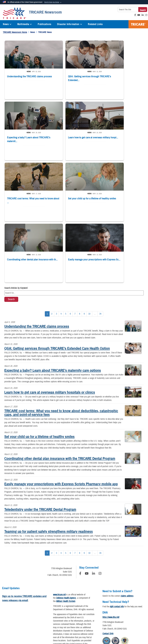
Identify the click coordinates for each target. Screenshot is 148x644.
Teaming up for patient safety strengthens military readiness (49, 467)
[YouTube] (87, 509)
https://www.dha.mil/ (111, 553)
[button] (53, 2)
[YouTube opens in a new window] (139, 15)
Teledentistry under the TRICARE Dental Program (40, 445)
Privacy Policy (11, 609)
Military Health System (66, 537)
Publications (45, 24)
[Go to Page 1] (47, 249)
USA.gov (82, 616)
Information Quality (48, 609)
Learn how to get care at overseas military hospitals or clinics (50, 328)
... (95, 249)
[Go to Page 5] (66, 249)
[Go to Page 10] (89, 249)
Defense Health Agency (66, 533)
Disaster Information (70, 24)
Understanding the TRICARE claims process (37, 262)
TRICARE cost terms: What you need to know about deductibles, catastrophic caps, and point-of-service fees (61, 348)
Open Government (69, 609)
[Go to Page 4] (61, 249)
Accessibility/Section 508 (106, 609)
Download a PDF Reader (71, 594)
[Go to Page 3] (56, 249)
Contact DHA (108, 569)
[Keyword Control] (74, 228)
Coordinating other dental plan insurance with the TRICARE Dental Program (60, 394)
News (7, 24)
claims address (127, 531)
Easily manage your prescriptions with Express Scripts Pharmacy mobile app (61, 419)
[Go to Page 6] (70, 249)
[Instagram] (100, 509)
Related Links (95, 24)
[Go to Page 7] (75, 249)
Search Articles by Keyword (16, 224)
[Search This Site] (128, 10)
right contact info (117, 542)
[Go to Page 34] (100, 249)
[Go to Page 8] (80, 249)
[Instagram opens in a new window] (146, 15)
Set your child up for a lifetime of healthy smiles (39, 372)
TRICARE (138, 24)
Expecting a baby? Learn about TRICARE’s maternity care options (53, 306)
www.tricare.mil (59, 530)
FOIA (141, 609)
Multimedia (25, 24)
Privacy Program (29, 609)
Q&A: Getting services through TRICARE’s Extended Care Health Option (57, 284)
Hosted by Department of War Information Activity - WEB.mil (55, 630)
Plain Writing (86, 609)
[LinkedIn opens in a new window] (143, 15)
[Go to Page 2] (52, 249)
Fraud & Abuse (128, 609)
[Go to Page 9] (84, 249)
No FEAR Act (68, 616)
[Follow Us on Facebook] (80, 509)
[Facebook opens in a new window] (135, 15)
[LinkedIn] (94, 509)
